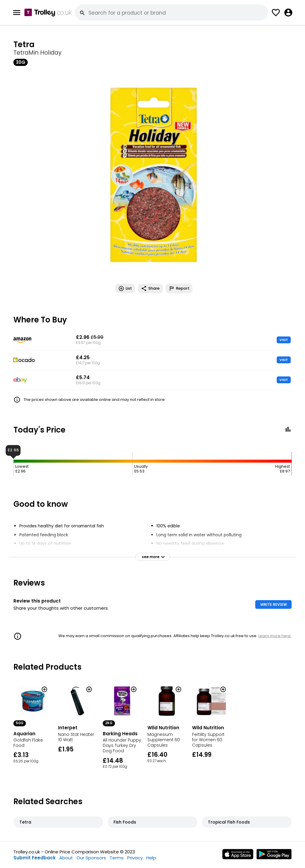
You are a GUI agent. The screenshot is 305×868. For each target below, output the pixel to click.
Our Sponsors (91, 858)
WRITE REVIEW (274, 604)
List (125, 288)
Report (179, 288)
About (66, 858)
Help (151, 858)
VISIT (284, 340)
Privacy (135, 858)
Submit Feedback (35, 858)
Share (150, 288)
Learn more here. (275, 636)
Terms (117, 858)
